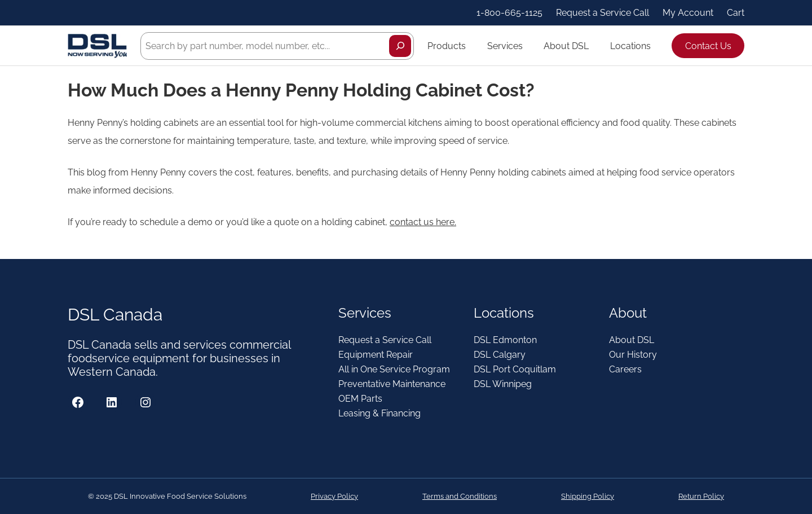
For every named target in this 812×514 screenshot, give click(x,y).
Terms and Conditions (460, 496)
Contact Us (708, 46)
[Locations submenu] (656, 46)
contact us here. (423, 222)
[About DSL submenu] (594, 46)
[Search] (400, 46)
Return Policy (701, 496)
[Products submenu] (471, 46)
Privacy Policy (334, 496)
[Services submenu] (528, 46)
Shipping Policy (588, 496)
